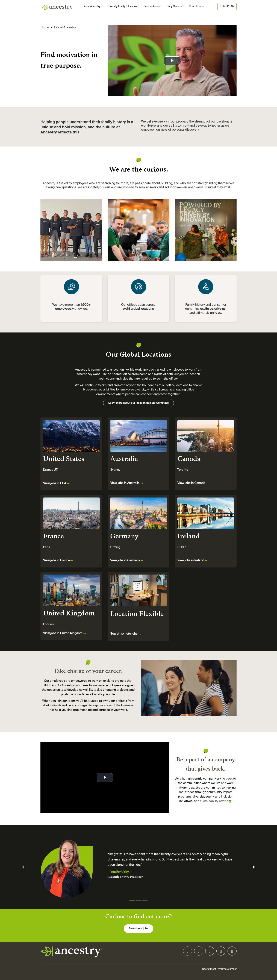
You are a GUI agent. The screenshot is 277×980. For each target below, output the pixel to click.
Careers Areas (152, 6)
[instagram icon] (199, 952)
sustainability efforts (214, 801)
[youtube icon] (232, 952)
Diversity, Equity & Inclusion (123, 6)
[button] (23, 867)
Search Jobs (196, 6)
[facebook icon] (221, 952)
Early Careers (175, 6)
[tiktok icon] (210, 952)
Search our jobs (138, 929)
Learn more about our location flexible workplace (138, 403)
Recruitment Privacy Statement (219, 969)
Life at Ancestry (92, 6)
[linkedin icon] (188, 952)
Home (45, 28)
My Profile (227, 7)
